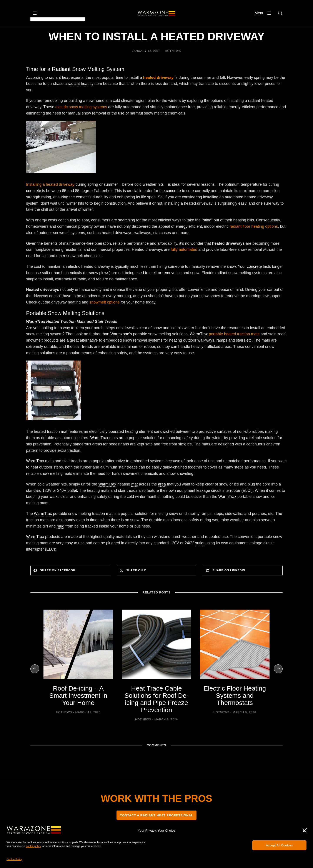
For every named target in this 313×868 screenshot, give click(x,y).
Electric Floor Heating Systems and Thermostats (235, 709)
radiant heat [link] (59, 91)
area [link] (162, 497)
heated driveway (158, 91)
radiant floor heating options (254, 239)
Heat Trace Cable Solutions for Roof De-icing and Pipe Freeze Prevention (156, 712)
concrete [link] (34, 204)
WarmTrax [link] (36, 335)
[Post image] (78, 657)
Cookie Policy (14, 859)
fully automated (184, 263)
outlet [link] (72, 504)
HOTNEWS (173, 64)
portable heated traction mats (234, 347)
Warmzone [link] (120, 347)
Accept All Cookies (279, 845)
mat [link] (64, 445)
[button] (304, 831)
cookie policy (34, 846)
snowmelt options (104, 315)
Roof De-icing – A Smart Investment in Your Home (78, 709)
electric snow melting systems (81, 120)
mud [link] (61, 539)
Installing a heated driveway (50, 197)
